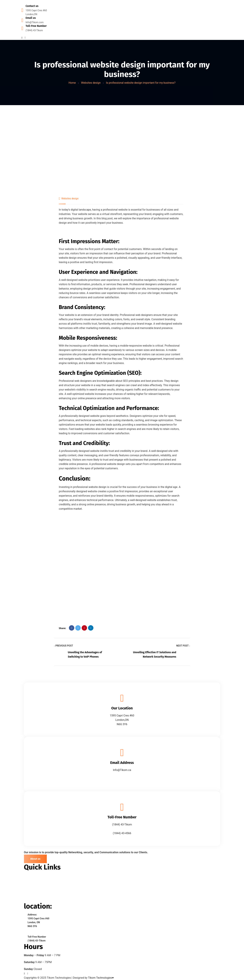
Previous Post (64, 646)
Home (72, 83)
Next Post (183, 646)
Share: (62, 628)
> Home (29, 876)
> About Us (31, 882)
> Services (30, 888)
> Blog (28, 894)
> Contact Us (32, 900)
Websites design (91, 83)
